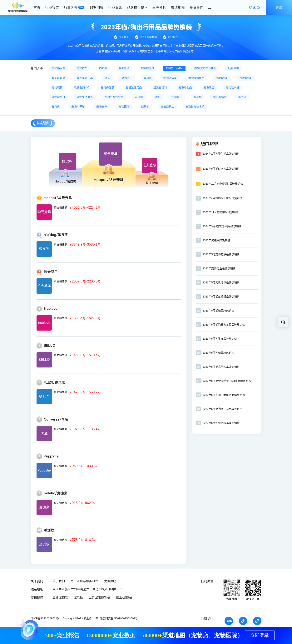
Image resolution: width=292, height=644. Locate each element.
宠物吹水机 (58, 97)
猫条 (157, 97)
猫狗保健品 (107, 87)
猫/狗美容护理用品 (205, 68)
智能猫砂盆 (167, 107)
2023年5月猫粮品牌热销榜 (218, 311)
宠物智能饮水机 (195, 107)
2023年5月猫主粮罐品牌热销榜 (221, 297)
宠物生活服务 (85, 97)
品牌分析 (159, 7)
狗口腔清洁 (220, 97)
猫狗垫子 (124, 68)
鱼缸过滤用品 (134, 87)
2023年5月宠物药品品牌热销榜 (221, 254)
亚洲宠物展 (60, 597)
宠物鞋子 (177, 97)
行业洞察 (71, 7)
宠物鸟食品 (185, 87)
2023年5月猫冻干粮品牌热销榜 (221, 367)
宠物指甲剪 (58, 68)
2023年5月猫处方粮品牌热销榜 (221, 169)
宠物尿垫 (209, 87)
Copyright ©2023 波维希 (77, 618)
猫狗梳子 (127, 78)
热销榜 (43, 123)
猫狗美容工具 (85, 78)
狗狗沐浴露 (170, 78)
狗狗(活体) (222, 78)
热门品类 (37, 69)
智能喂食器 (58, 78)
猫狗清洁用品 (196, 78)
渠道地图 (178, 7)
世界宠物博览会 (99, 597)
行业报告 (52, 7)
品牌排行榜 (136, 7)
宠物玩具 (57, 87)
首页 (37, 7)
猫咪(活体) (246, 78)
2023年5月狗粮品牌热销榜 (218, 353)
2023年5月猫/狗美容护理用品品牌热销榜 (227, 381)
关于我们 (59, 581)
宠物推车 (82, 68)
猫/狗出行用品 (174, 68)
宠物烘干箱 (78, 107)
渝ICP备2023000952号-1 (46, 618)
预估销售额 (61, 207)
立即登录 (260, 635)
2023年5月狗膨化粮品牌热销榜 (221, 423)
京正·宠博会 (124, 597)
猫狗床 (56, 107)
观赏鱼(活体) (82, 87)
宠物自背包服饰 (114, 97)
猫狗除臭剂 (148, 68)
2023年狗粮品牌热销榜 (216, 240)
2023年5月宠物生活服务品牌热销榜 (224, 395)
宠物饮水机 (232, 87)
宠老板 (78, 597)
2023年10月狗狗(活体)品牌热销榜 (223, 184)
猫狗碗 (103, 68)
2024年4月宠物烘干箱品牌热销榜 (223, 198)
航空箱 (242, 97)
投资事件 (196, 7)
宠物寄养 (102, 107)
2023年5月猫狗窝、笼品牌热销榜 (223, 409)
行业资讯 (115, 7)
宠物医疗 (124, 107)
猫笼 (107, 78)
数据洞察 (97, 7)
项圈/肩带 (234, 68)
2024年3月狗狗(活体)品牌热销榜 (222, 226)
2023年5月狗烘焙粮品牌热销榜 (221, 282)
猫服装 (148, 78)
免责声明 (110, 581)
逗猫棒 (139, 97)
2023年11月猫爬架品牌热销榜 (221, 212)
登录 (279, 7)
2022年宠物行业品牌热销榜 (219, 268)
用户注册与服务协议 (84, 581)
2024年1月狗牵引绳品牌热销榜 (221, 154)
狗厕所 (198, 97)
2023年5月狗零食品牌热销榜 (220, 339)
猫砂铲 (145, 107)
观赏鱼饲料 (160, 87)
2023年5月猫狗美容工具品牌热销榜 (224, 325)
